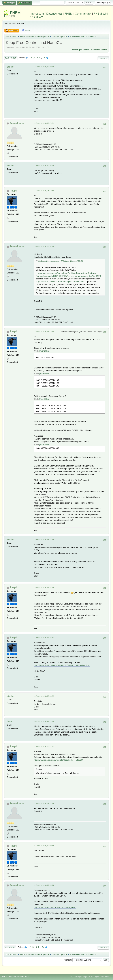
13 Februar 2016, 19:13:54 (44, 539)
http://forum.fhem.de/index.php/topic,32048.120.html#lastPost (62, 665)
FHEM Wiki (101, 14)
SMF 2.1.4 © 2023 (9, 977)
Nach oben (10, 947)
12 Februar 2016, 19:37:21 (44, 123)
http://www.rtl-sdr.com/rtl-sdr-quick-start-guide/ (55, 907)
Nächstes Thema (99, 50)
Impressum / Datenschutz (46, 14)
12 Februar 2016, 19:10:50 (44, 67)
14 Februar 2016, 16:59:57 (44, 637)
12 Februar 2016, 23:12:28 (44, 191)
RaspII (13, 191)
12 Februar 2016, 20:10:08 (44, 165)
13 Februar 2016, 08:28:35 (44, 246)
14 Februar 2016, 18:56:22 (44, 696)
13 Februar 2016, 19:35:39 (44, 587)
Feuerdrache (17, 123)
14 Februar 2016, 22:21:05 (44, 721)
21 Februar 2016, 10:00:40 (44, 846)
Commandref (83, 14)
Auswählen (44, 351)
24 (44, 58)
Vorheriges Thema (80, 50)
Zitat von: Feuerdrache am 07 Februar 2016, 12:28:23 (60, 261)
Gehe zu (68, 960)
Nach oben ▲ (106, 977)
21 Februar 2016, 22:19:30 (44, 885)
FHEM (69, 14)
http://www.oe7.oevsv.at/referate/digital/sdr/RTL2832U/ (61, 282)
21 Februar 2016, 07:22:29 (44, 803)
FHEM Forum (12, 14)
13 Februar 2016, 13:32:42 (44, 332)
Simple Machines (23, 977)
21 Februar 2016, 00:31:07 (44, 746)
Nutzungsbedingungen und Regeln (87, 977)
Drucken (103, 58)
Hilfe (71, 977)
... (42, 58)
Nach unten (11, 58)
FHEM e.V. (37, 17)
